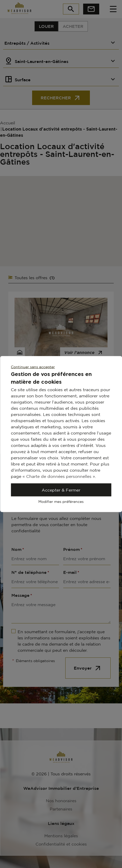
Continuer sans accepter (33, 367)
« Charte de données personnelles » (59, 476)
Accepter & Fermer (61, 490)
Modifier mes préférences (61, 501)
